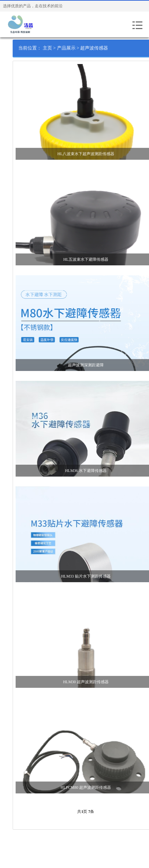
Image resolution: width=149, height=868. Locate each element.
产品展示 (74, 48)
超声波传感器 (102, 48)
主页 (55, 48)
